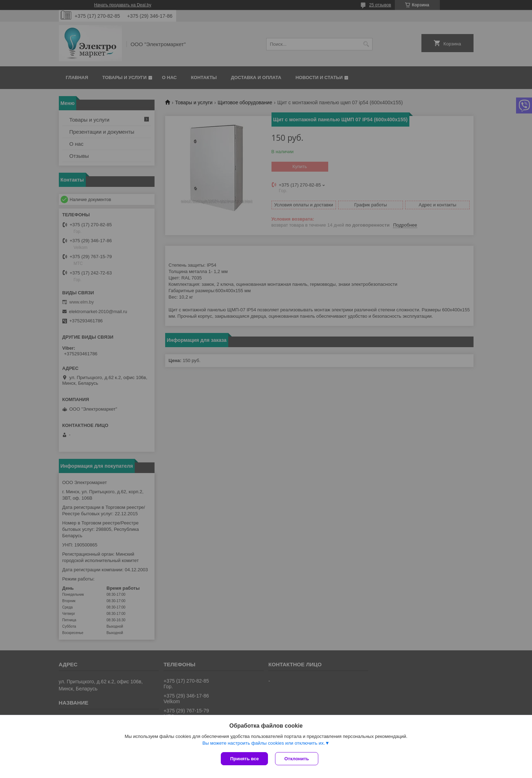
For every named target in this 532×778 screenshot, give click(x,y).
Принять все (244, 759)
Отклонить (296, 759)
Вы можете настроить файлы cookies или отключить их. (264, 743)
